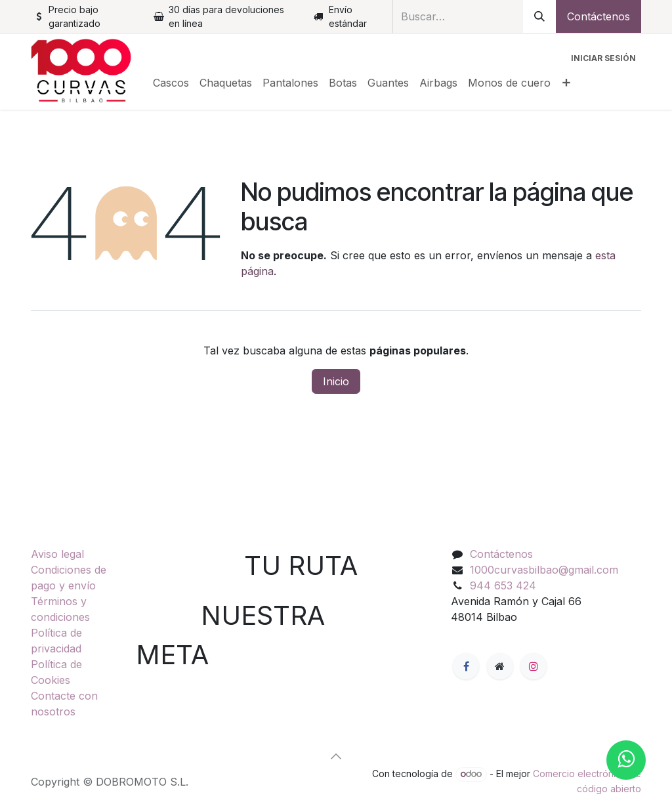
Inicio (336, 381)
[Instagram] (534, 666)
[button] (336, 756)
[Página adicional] (500, 666)
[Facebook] (466, 666)
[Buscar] (539, 16)
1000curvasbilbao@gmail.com (544, 570)
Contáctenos (598, 16)
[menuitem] (171, 83)
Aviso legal (57, 554)
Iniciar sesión (603, 58)
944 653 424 (503, 585)
